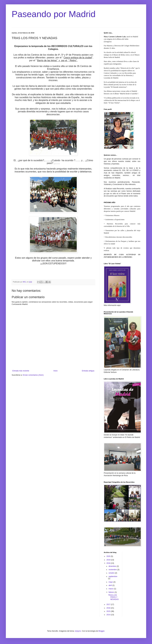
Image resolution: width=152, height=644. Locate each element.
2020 (109, 556)
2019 (109, 560)
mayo (111, 582)
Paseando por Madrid (54, 14)
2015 (109, 611)
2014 (109, 615)
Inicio (56, 371)
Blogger (102, 631)
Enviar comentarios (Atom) (33, 375)
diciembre (113, 566)
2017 (109, 604)
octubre (112, 573)
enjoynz (78, 631)
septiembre (113, 576)
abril (110, 585)
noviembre (113, 570)
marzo (111, 589)
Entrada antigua (88, 371)
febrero (112, 592)
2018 (109, 563)
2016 (109, 608)
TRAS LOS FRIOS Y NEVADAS (113, 597)
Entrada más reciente (21, 371)
